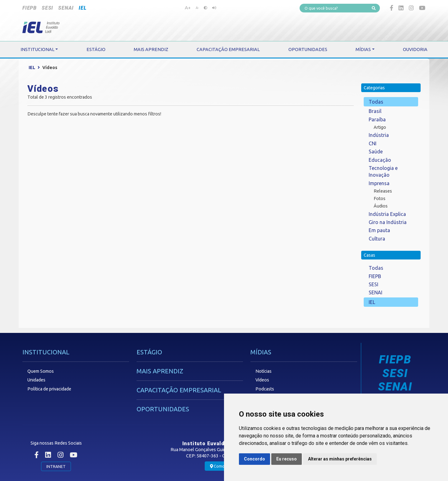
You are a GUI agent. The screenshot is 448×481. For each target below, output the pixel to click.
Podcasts (265, 389)
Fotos (380, 198)
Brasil (375, 111)
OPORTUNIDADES (163, 409)
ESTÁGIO (149, 352)
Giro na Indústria (388, 222)
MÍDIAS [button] (363, 49)
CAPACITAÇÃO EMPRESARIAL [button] (228, 49)
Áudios (381, 206)
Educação (380, 160)
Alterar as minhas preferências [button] (340, 459)
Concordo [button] (254, 459)
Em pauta (379, 230)
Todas (376, 102)
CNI (373, 143)
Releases (383, 191)
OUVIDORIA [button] (415, 49)
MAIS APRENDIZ (160, 371)
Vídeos (262, 380)
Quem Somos (41, 371)
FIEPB (30, 8)
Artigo (380, 127)
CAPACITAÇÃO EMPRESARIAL (179, 390)
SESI (47, 8)
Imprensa (379, 183)
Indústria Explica (387, 214)
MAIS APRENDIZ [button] (151, 49)
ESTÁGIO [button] (96, 49)
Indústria (379, 135)
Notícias (264, 371)
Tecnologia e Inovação (383, 171)
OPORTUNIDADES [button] (308, 49)
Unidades (36, 380)
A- (197, 8)
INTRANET (56, 466)
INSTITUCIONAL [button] (37, 49)
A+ (188, 7)
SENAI (66, 8)
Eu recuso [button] (287, 459)
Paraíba (377, 119)
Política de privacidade (49, 389)
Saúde (376, 152)
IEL (82, 8)
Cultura (377, 239)
